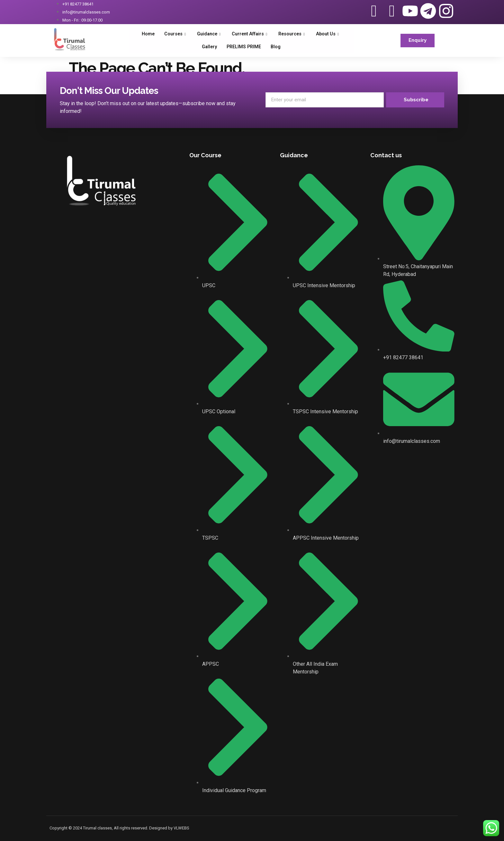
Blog (277, 47)
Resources (295, 34)
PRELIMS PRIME (244, 47)
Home (144, 34)
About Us (332, 34)
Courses (172, 34)
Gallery (209, 47)
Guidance (207, 34)
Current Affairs (250, 34)
